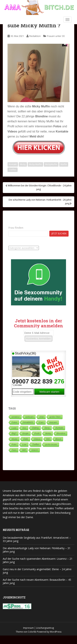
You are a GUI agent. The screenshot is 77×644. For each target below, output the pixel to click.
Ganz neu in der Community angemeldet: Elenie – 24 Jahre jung (37, 571)
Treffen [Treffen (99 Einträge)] (36, 445)
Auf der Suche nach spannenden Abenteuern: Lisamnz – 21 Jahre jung (38, 560)
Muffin (64, 164)
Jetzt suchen (59, 234)
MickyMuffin (51, 164)
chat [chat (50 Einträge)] (42, 417)
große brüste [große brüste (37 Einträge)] (51, 445)
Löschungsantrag (45, 628)
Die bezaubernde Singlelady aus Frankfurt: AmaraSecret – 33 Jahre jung (37, 539)
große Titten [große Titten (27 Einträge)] (55, 417)
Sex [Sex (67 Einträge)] (24, 428)
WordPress (56, 632)
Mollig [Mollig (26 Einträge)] (48, 433)
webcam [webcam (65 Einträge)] (30, 417)
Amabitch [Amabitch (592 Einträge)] (28, 422)
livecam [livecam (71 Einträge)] (53, 422)
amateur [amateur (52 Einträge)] (16, 417)
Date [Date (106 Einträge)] (26, 439)
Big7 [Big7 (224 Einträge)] (14, 433)
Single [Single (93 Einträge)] (26, 433)
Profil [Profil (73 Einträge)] (37, 433)
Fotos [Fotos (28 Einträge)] (14, 422)
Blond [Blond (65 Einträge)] (58, 439)
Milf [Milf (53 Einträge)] (24, 450)
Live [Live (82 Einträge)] (25, 444)
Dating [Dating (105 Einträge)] (35, 428)
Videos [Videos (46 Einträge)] (37, 439)
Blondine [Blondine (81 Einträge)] (61, 433)
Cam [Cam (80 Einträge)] (41, 422)
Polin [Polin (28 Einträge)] (14, 445)
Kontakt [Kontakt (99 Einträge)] (59, 428)
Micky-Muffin (35, 164)
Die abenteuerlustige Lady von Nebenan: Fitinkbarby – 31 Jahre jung (37, 550)
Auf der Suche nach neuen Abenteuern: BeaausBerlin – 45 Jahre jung (37, 581)
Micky (23, 164)
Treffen (13, 170)
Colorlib (32, 632)
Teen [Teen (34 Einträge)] (14, 450)
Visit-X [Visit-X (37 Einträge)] (35, 450)
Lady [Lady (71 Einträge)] (14, 428)
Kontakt (13, 164)
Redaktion (35, 36)
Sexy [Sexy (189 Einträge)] (47, 428)
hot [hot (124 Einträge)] (48, 439)
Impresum (28, 628)
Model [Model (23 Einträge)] (15, 439)
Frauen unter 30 (56, 36)
